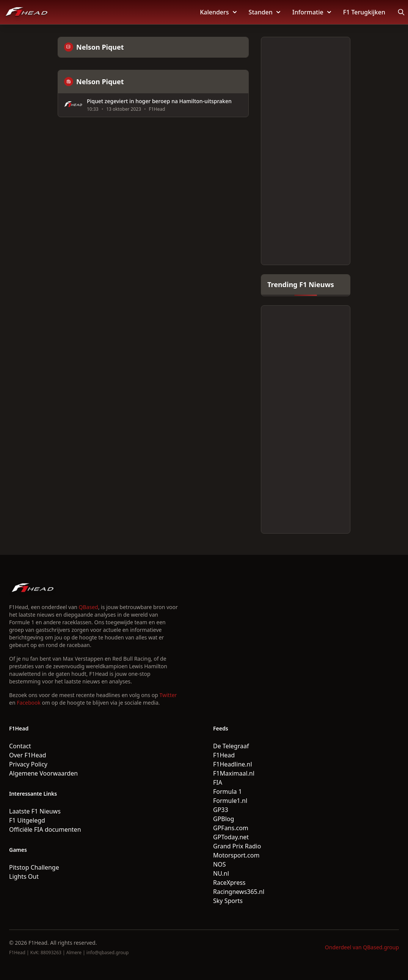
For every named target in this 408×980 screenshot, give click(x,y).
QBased (89, 607)
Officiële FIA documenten (45, 829)
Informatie (312, 12)
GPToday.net (231, 837)
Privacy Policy (28, 764)
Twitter (168, 695)
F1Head (224, 755)
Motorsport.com (236, 855)
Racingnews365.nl (239, 892)
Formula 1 (228, 792)
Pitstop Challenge (34, 867)
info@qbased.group (107, 953)
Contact (20, 746)
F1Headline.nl (233, 764)
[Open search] (401, 12)
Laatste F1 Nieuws (35, 811)
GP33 (221, 810)
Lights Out (24, 876)
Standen (264, 12)
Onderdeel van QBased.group (362, 947)
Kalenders (218, 12)
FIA (218, 782)
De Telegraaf (231, 746)
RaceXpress (229, 883)
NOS (219, 864)
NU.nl (221, 873)
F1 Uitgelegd (27, 820)
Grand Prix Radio (237, 846)
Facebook (29, 703)
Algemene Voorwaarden (43, 773)
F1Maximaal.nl (234, 773)
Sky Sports (228, 901)
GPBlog (224, 819)
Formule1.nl (230, 801)
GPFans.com (231, 828)
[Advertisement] (306, 151)
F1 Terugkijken (364, 12)
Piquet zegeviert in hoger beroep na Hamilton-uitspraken (159, 101)
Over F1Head (28, 755)
